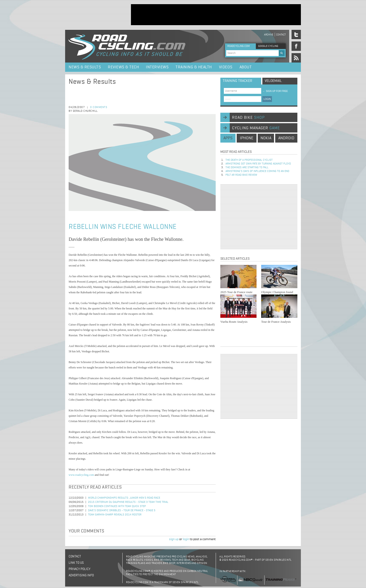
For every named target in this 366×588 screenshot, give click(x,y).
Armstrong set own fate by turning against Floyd (258, 164)
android (286, 138)
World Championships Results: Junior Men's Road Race (124, 498)
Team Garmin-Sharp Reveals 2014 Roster (115, 515)
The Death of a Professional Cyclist (249, 160)
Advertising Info (81, 575)
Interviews (157, 67)
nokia (266, 138)
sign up (174, 539)
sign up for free (275, 91)
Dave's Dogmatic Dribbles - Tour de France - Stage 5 (122, 511)
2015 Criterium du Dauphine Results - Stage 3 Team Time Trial (128, 502)
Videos (226, 67)
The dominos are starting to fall (247, 168)
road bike (248, 118)
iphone (247, 138)
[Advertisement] (216, 15)
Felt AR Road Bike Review (241, 175)
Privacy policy (79, 569)
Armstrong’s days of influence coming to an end (257, 171)
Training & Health (194, 67)
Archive (269, 35)
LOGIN (267, 99)
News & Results (85, 67)
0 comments (99, 107)
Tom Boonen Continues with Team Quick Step (117, 506)
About (246, 67)
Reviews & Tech (123, 67)
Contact (281, 35)
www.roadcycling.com (81, 475)
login (186, 539)
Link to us (76, 563)
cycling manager (256, 128)
